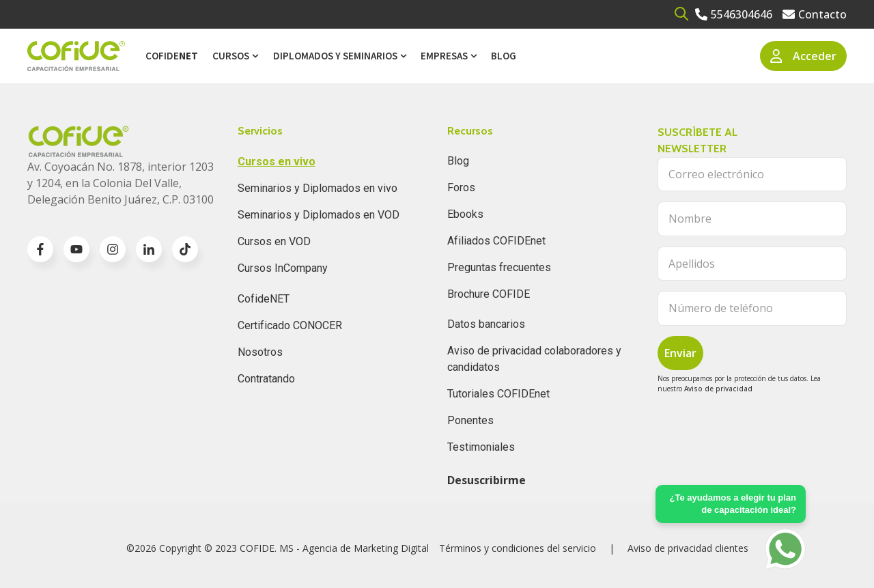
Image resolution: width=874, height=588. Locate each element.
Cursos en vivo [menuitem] (277, 162)
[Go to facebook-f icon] (40, 249)
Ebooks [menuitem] (465, 214)
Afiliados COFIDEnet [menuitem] (496, 241)
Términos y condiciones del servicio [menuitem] (518, 548)
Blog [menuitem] (504, 56)
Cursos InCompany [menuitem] (283, 268)
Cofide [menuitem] (172, 56)
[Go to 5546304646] (734, 14)
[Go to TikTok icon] (185, 249)
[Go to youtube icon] (76, 249)
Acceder (804, 56)
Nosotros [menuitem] (260, 352)
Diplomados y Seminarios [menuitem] (335, 56)
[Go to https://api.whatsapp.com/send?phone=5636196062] (785, 549)
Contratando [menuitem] (266, 379)
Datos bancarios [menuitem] (486, 324)
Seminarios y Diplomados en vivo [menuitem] (318, 188)
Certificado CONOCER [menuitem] (290, 325)
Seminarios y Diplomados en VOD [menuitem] (319, 215)
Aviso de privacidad (718, 389)
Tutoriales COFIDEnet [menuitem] (498, 394)
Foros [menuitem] (461, 187)
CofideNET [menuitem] (264, 299)
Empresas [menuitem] (444, 56)
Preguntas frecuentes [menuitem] (499, 267)
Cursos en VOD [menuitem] (274, 241)
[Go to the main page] (76, 56)
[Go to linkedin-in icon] (149, 249)
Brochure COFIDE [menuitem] (489, 294)
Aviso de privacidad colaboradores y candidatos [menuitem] (534, 359)
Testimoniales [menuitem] (481, 447)
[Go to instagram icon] (113, 249)
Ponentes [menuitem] (470, 420)
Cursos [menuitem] (231, 56)
